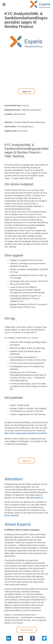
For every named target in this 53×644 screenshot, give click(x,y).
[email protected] (11, 515)
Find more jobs (27, 630)
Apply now (27, 91)
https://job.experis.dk (34, 498)
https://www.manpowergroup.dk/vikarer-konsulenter (26, 433)
